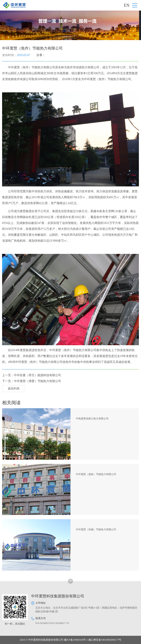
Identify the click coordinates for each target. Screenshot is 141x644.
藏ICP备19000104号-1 (76, 640)
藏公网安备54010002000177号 (105, 640)
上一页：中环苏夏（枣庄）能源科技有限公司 (32, 375)
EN (127, 5)
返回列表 (14, 389)
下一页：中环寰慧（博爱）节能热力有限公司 (32, 381)
